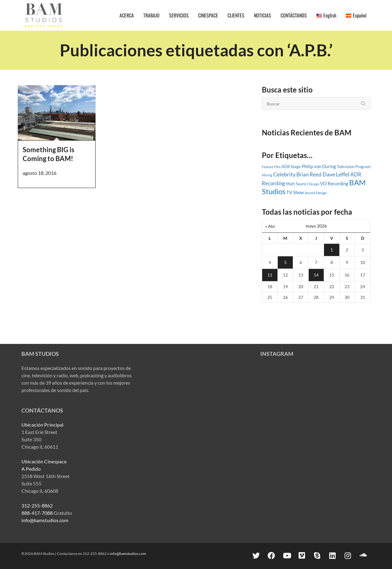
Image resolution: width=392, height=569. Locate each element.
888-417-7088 (37, 513)
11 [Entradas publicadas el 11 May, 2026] (270, 275)
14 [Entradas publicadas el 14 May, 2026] (316, 275)
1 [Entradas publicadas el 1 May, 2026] (332, 250)
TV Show (295, 192)
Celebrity (284, 174)
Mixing (267, 175)
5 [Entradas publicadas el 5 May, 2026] (285, 262)
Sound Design (316, 193)
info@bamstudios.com (45, 520)
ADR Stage (291, 167)
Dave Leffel (336, 174)
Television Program (354, 167)
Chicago (313, 184)
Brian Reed (309, 175)
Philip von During (319, 166)
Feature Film (271, 167)
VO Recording (334, 183)
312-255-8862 (37, 505)
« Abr (270, 226)
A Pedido (31, 469)
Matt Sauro (296, 184)
